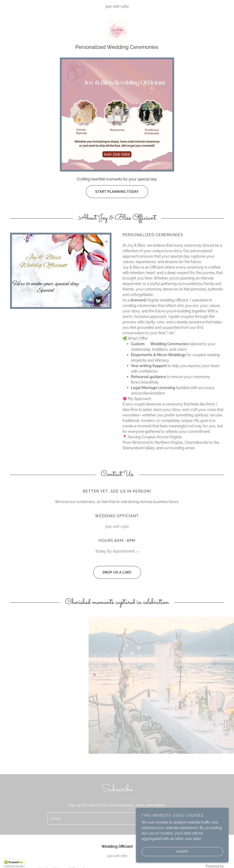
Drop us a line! (112, 573)
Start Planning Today (112, 193)
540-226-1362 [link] (117, 6)
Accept (166, 852)
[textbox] (98, 820)
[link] (117, 31)
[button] (137, 553)
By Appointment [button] (121, 552)
